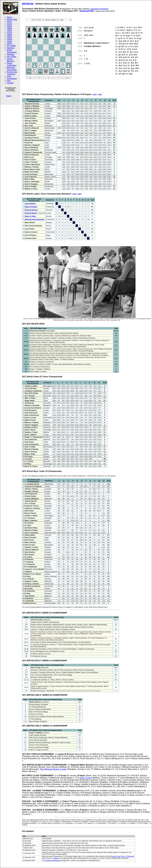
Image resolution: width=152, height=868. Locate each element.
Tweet (9, 96)
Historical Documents (12, 69)
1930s (9, 41)
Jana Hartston (30, 204)
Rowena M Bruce (31, 210)
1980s (9, 30)
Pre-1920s (11, 46)
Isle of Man (12, 57)
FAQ (9, 81)
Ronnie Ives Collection (12, 73)
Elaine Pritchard (31, 207)
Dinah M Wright (31, 213)
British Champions (12, 51)
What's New (12, 19)
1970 (95, 94)
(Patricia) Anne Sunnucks (35, 219)
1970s (9, 33)
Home (9, 17)
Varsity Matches (10, 60)
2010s (9, 24)
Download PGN (87, 11)
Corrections (12, 79)
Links (9, 76)
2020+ (10, 22)
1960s (9, 35)
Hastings (11, 48)
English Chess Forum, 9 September (122, 856)
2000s (9, 26)
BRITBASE (28, 4)
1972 (100, 94)
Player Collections (12, 64)
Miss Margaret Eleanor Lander (53, 769)
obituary (56, 858)
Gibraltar (11, 54)
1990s (9, 28)
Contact (10, 83)
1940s (9, 39)
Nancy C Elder (30, 216)
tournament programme (99, 9)
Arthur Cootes (86, 778)
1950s (9, 37)
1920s (9, 43)
